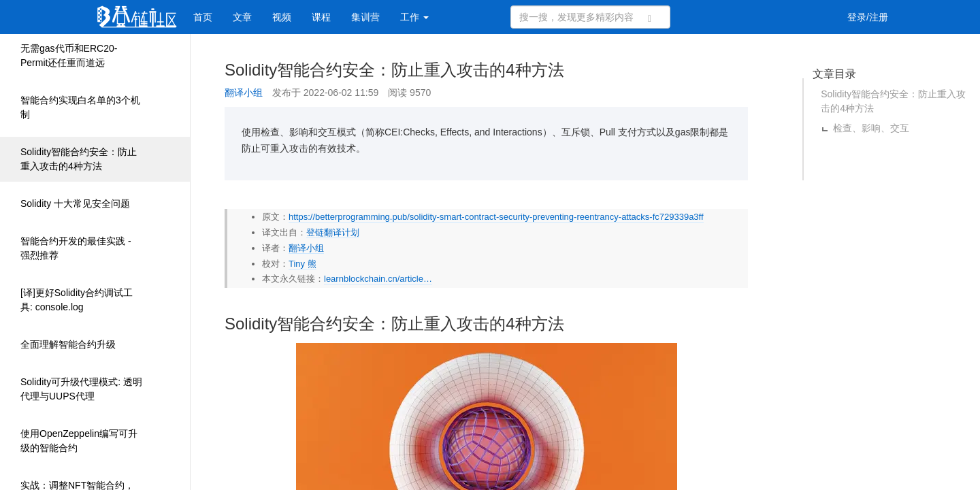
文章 (242, 17)
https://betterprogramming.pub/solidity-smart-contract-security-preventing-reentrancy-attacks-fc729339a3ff (496, 217)
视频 (282, 17)
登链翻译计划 (333, 232)
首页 (203, 17)
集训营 (365, 17)
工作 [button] (414, 17)
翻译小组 (244, 93)
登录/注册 (868, 17)
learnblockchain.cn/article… (378, 279)
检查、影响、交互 (871, 128)
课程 (321, 17)
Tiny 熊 (303, 264)
